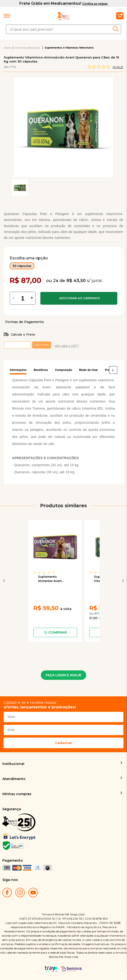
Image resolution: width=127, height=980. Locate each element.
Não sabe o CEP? (67, 346)
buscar (117, 29)
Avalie (118, 67)
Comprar (79, 298)
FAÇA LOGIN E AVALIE (63, 675)
